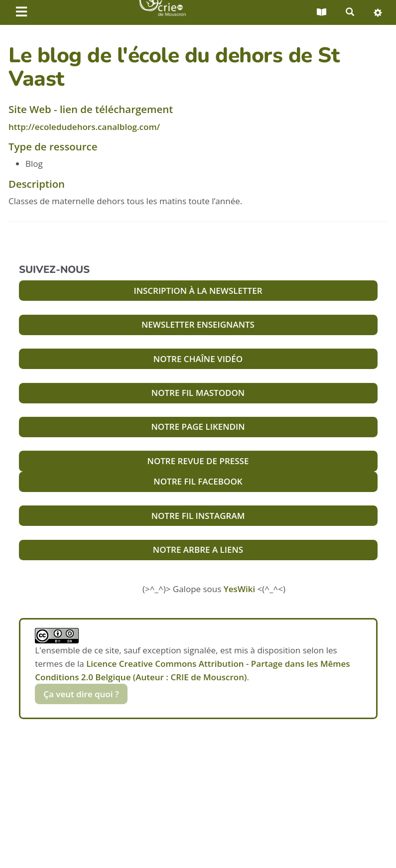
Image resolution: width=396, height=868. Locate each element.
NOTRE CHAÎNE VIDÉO (198, 359)
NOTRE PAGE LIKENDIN (198, 427)
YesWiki (239, 589)
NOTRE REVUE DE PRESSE (198, 461)
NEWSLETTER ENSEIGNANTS (198, 324)
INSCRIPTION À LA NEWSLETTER (198, 291)
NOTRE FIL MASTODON (198, 393)
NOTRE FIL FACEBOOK (198, 481)
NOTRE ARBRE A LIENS (198, 550)
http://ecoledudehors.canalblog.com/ (84, 127)
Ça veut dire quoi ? (81, 694)
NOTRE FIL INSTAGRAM (198, 516)
